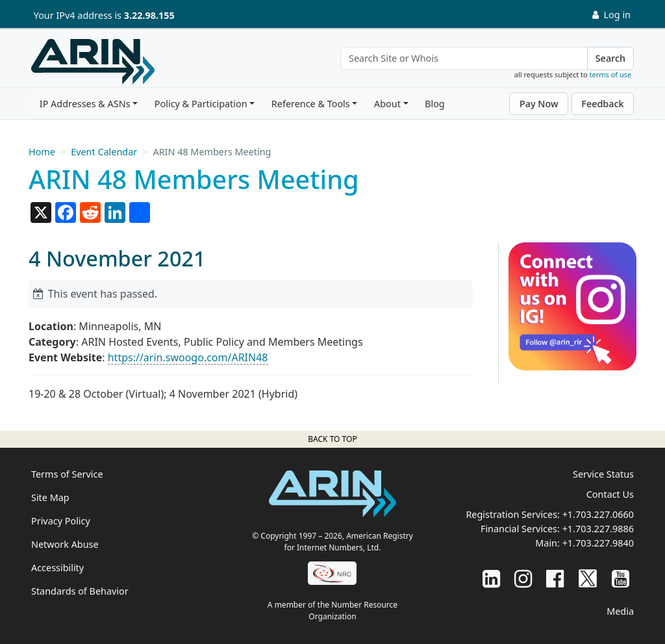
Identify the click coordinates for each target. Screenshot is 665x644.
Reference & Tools (311, 104)
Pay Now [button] (539, 104)
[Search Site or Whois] (464, 58)
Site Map (50, 497)
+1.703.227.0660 (598, 514)
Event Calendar (104, 152)
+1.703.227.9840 (598, 543)
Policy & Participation (201, 104)
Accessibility (57, 568)
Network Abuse (65, 544)
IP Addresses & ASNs (85, 104)
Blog (435, 104)
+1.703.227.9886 (598, 529)
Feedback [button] (602, 104)
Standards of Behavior (80, 591)
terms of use (611, 74)
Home (42, 152)
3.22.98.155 (149, 15)
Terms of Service (67, 474)
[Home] (93, 62)
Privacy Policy (61, 521)
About (387, 104)
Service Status (603, 474)
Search (610, 58)
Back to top (332, 439)
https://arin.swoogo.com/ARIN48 (188, 357)
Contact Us (610, 494)
